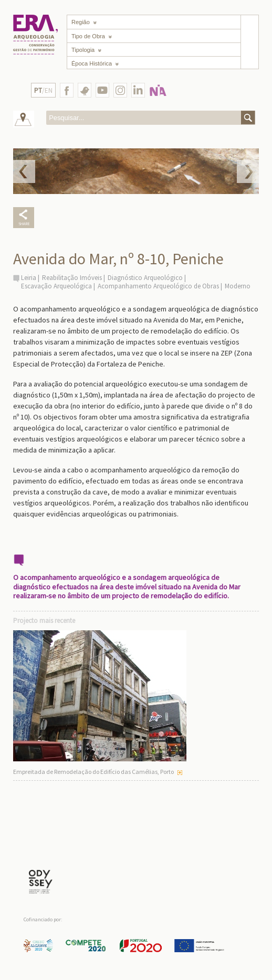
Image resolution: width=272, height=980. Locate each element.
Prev (24, 171)
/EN (43, 90)
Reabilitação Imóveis (72, 278)
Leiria (29, 278)
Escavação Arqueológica (56, 286)
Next (248, 171)
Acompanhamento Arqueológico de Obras (158, 286)
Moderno (238, 286)
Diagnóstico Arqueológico (145, 278)
